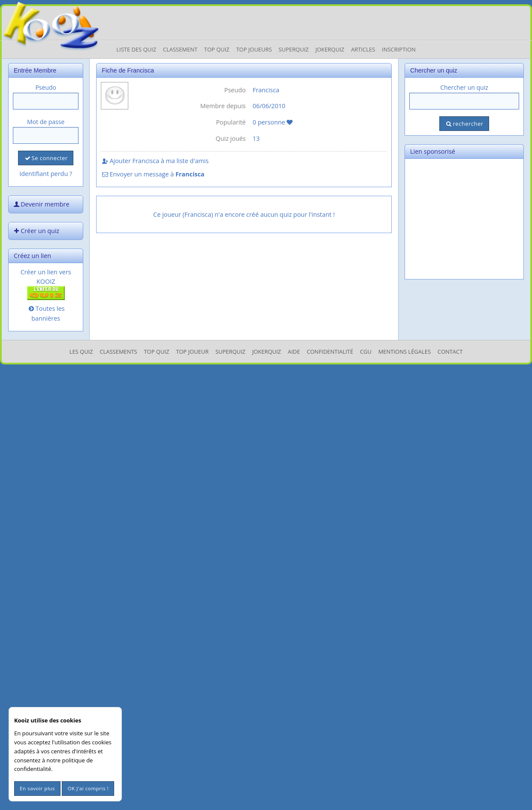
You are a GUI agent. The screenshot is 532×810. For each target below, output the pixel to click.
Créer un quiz (36, 231)
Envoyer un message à (153, 174)
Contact (450, 352)
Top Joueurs (254, 49)
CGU (366, 352)
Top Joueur (192, 352)
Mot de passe (46, 122)
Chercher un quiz (464, 87)
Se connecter (45, 158)
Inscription (399, 49)
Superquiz (293, 49)
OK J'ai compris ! (88, 788)
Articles (363, 49)
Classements (118, 352)
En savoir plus (37, 788)
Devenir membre (41, 204)
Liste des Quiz (136, 49)
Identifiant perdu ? (46, 174)
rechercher (464, 124)
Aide (294, 352)
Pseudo (46, 87)
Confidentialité (330, 352)
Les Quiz (81, 352)
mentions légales (405, 352)
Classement (180, 49)
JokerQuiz (330, 49)
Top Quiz (217, 49)
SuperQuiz (230, 352)
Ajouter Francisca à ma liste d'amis (155, 161)
